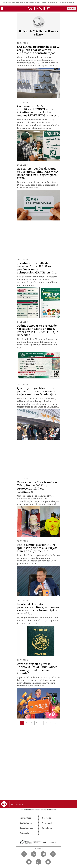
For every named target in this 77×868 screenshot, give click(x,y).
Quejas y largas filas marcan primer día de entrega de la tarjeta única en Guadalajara (37, 391)
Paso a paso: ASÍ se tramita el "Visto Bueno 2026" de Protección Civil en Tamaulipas (37, 487)
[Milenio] (38, 9)
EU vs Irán (61, 3)
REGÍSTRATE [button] (72, 9)
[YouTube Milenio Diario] (29, 862)
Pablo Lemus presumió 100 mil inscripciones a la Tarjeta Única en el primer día (37, 548)
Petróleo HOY (71, 3)
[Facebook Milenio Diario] (24, 854)
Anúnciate (24, 833)
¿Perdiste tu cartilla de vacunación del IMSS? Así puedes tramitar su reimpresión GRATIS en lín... (37, 268)
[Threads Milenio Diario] (53, 854)
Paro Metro (52, 3)
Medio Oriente (41, 3)
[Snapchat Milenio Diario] (48, 862)
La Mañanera (30, 3)
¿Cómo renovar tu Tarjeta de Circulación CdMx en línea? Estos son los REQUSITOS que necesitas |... (38, 330)
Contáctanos (26, 823)
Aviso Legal (47, 828)
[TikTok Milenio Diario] (38, 862)
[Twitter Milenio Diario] (34, 854)
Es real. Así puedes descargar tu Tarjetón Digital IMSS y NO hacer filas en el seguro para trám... (38, 173)
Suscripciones (26, 828)
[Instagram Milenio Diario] (43, 854)
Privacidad (47, 823)
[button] (2, 9)
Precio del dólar (18, 3)
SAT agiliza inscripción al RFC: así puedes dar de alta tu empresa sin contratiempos (38, 50)
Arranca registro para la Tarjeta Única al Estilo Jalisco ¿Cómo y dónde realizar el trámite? (37, 668)
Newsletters (25, 818)
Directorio (46, 818)
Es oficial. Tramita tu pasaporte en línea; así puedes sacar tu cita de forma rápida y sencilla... (38, 609)
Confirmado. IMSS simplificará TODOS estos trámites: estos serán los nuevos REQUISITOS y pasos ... (38, 111)
